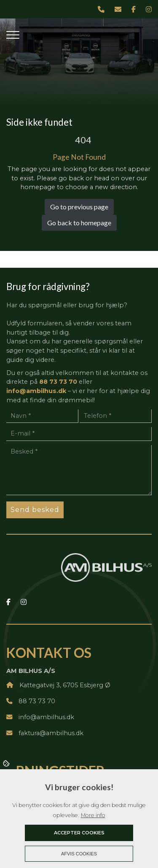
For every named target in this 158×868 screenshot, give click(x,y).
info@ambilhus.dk (36, 391)
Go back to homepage (79, 223)
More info (93, 815)
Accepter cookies (79, 833)
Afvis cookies (79, 854)
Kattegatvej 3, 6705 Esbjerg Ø (58, 685)
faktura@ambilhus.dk (45, 733)
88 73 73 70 (58, 382)
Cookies (7, 763)
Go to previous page (79, 207)
